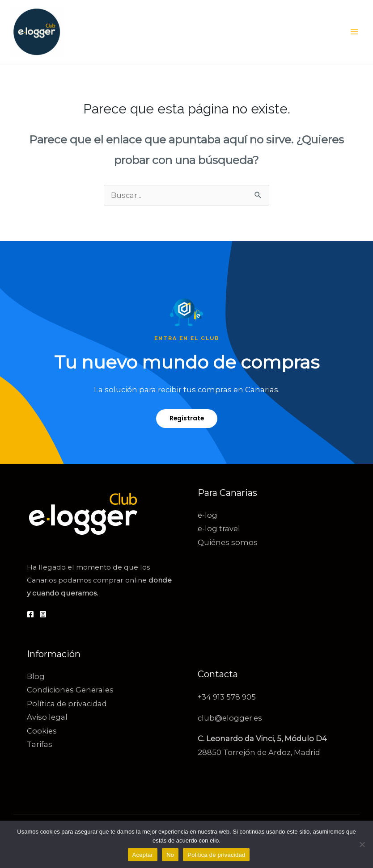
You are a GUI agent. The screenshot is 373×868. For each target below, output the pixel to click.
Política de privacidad (67, 704)
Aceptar (143, 855)
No (170, 855)
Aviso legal (47, 717)
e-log (208, 515)
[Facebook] (30, 614)
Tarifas (40, 744)
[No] (362, 844)
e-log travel (219, 528)
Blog (36, 676)
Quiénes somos (228, 542)
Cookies (42, 731)
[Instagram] (43, 614)
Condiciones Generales (70, 690)
